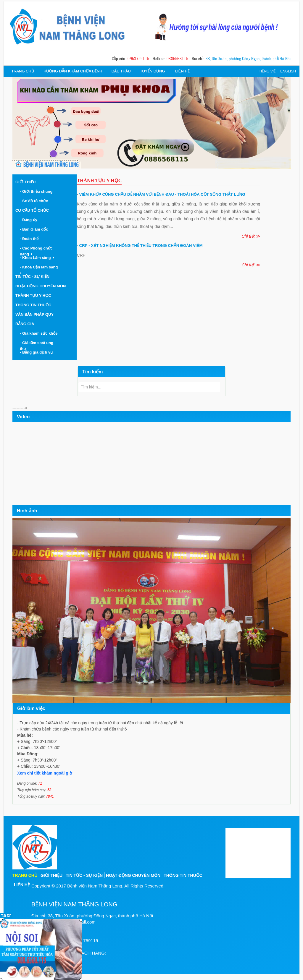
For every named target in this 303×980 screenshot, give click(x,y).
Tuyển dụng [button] (153, 71)
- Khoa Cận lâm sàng (40, 270)
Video (23, 417)
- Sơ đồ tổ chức (35, 201)
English (288, 71)
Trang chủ (23, 71)
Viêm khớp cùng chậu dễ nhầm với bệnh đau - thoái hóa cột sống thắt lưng (161, 194)
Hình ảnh (27, 511)
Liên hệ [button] (182, 71)
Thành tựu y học (33, 295)
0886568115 (177, 58)
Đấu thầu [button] (121, 71)
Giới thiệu (25, 182)
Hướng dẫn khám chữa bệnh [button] (73, 71)
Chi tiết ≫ (251, 236)
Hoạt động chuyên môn (41, 286)
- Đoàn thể (30, 239)
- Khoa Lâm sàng (37, 258)
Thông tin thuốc (33, 305)
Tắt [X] (6, 916)
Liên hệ (22, 885)
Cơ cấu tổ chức (32, 210)
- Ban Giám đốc (35, 229)
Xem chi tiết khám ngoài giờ (45, 773)
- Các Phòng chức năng (36, 251)
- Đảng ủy (30, 220)
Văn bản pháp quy (34, 314)
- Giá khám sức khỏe (40, 333)
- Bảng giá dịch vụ (37, 352)
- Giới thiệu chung (37, 191)
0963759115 (138, 58)
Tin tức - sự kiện (84, 875)
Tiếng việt (269, 71)
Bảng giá (25, 324)
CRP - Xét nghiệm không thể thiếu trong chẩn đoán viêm (140, 246)
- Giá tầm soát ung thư (37, 346)
